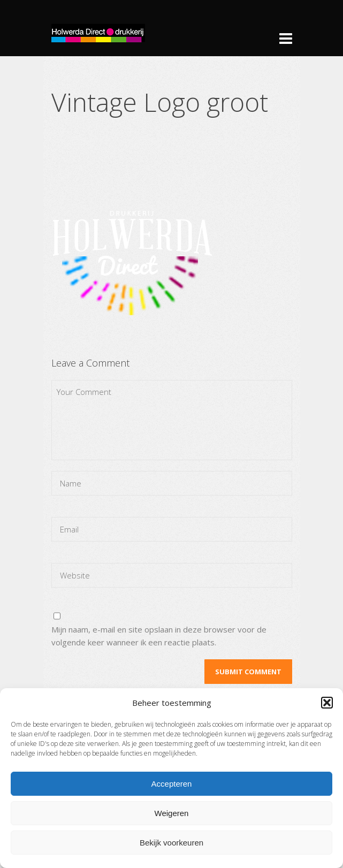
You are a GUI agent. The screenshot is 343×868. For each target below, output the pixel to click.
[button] (327, 703)
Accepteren (172, 784)
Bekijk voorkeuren (171, 843)
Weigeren (172, 813)
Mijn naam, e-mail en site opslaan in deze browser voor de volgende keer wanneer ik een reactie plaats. (159, 636)
